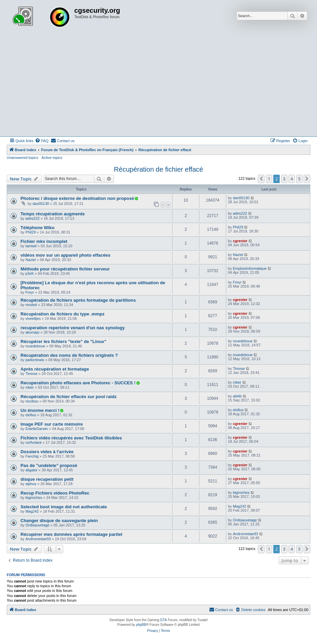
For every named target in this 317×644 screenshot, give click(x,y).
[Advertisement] (158, 86)
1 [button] (269, 179)
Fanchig (32, 456)
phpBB (141, 625)
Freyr (30, 292)
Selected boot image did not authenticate (64, 507)
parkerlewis (35, 360)
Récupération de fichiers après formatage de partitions (78, 300)
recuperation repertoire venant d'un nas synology (73, 328)
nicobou (32, 401)
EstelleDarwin (37, 429)
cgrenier (240, 241)
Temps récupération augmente (53, 214)
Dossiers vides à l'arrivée (47, 452)
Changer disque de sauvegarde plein (59, 521)
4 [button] (292, 179)
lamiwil (31, 246)
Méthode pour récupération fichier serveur (65, 269)
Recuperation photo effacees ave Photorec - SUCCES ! (78, 383)
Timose (32, 374)
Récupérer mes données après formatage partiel (71, 534)
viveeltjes (33, 318)
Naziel (31, 260)
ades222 (33, 218)
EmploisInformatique (250, 268)
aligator (32, 470)
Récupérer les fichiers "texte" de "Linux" (63, 341)
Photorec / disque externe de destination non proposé (77, 198)
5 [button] (299, 179)
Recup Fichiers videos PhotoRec (55, 493)
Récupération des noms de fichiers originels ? (69, 355)
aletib (237, 396)
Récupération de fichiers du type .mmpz (63, 314)
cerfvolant (34, 442)
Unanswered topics (23, 158)
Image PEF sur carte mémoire (52, 424)
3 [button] (284, 179)
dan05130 (41, 204)
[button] (261, 179)
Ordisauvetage (38, 525)
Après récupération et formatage (55, 369)
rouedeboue (35, 346)
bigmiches (34, 498)
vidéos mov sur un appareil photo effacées (66, 255)
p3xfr (30, 273)
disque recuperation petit (47, 479)
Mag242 (32, 511)
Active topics (52, 158)
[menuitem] (42, 141)
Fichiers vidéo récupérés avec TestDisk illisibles (71, 438)
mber (30, 387)
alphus (31, 484)
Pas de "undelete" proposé (49, 465)
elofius (31, 415)
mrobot (31, 305)
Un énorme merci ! (40, 410)
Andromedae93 (38, 539)
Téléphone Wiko (37, 228)
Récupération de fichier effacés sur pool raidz (69, 397)
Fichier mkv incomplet (44, 241)
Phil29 (31, 232)
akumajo (33, 332)
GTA (163, 620)
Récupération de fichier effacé (158, 169)
